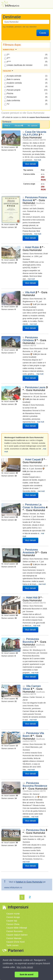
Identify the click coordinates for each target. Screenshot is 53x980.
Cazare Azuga (13, 861)
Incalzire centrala (13, 83)
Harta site (43, 922)
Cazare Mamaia (14, 882)
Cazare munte (13, 857)
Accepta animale (13, 76)
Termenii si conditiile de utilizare (15, 919)
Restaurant (10, 97)
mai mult (32, 160)
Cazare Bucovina (14, 875)
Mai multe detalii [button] (25, 967)
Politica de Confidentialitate (39, 919)
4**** (8, 62)
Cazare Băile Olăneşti (17, 871)
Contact (35, 922)
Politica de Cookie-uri (14, 922)
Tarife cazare (12, 889)
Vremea (10, 900)
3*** (7, 58)
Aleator (19, 126)
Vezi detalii (28, 164)
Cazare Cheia (13, 868)
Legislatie (27, 922)
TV (7, 104)
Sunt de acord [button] (27, 975)
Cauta (43, 33)
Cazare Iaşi (12, 864)
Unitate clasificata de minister (18, 65)
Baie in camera (12, 79)
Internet (9, 87)
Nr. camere (33, 126)
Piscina (9, 94)
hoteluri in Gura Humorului (29, 825)
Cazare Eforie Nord (15, 885)
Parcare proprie (12, 90)
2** (7, 55)
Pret (7, 126)
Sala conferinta (12, 101)
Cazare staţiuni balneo (17, 878)
